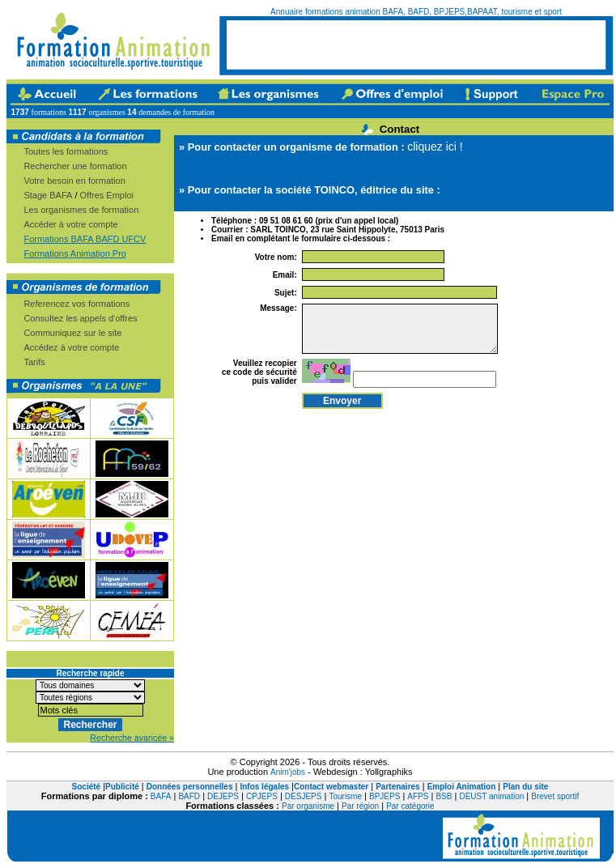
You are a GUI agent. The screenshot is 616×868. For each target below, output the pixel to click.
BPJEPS (384, 796)
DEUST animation (491, 796)
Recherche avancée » (132, 738)
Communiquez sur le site (72, 333)
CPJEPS (262, 796)
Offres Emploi (107, 195)
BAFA (161, 796)
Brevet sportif (555, 796)
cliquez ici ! (435, 147)
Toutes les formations (66, 151)
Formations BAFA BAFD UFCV (85, 239)
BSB (444, 796)
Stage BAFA (48, 195)
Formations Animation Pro (75, 253)
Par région (360, 806)
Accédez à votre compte (71, 347)
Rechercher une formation (75, 166)
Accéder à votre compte (70, 224)
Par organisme (308, 806)
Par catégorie (410, 806)
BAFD (189, 796)
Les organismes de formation (81, 210)
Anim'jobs (288, 772)
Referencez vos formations (76, 304)
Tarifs (34, 362)
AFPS (418, 796)
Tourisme (345, 796)
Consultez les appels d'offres (80, 318)
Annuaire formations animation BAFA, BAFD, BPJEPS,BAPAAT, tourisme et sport (416, 12)
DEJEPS (223, 796)
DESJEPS (304, 796)
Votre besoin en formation (74, 181)
